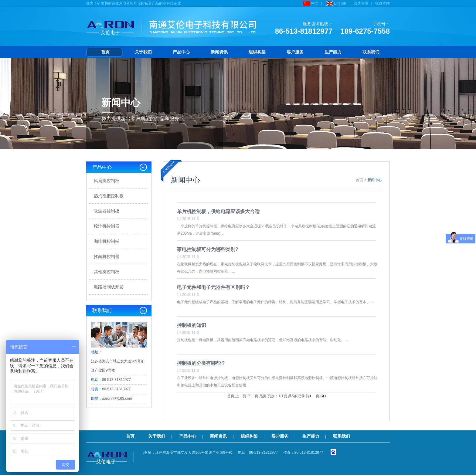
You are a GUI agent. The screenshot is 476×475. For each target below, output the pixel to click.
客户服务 (295, 52)
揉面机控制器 (107, 256)
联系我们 (371, 52)
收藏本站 (382, 3)
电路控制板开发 (109, 287)
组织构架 (257, 52)
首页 (105, 52)
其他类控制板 (107, 272)
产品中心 (181, 52)
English (335, 3)
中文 (310, 3)
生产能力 (333, 52)
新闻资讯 (219, 52)
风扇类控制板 (107, 181)
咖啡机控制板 (107, 241)
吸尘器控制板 (107, 211)
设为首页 (361, 3)
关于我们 (143, 52)
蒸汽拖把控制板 (109, 196)
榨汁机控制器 (107, 226)
